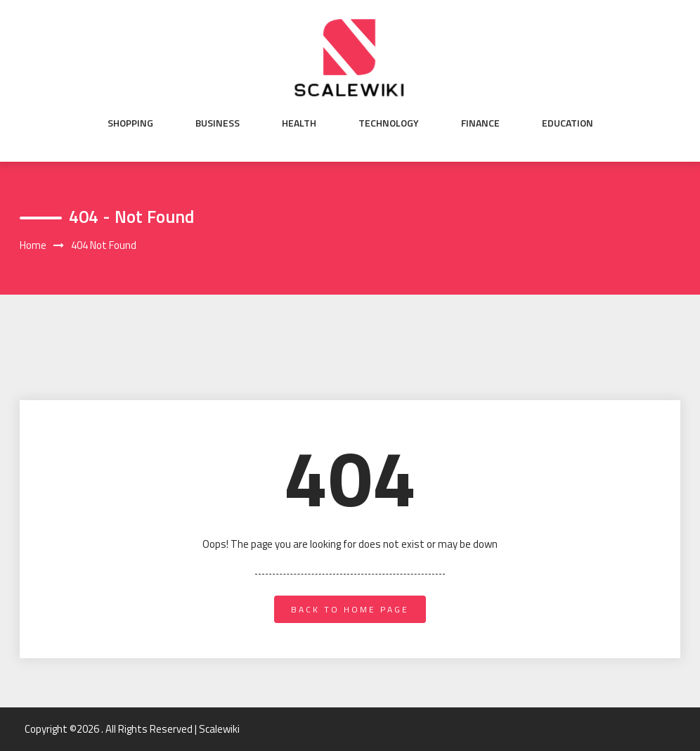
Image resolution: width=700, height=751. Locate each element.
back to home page (350, 609)
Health (299, 123)
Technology (389, 123)
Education (568, 123)
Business (218, 123)
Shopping (130, 123)
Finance (480, 123)
